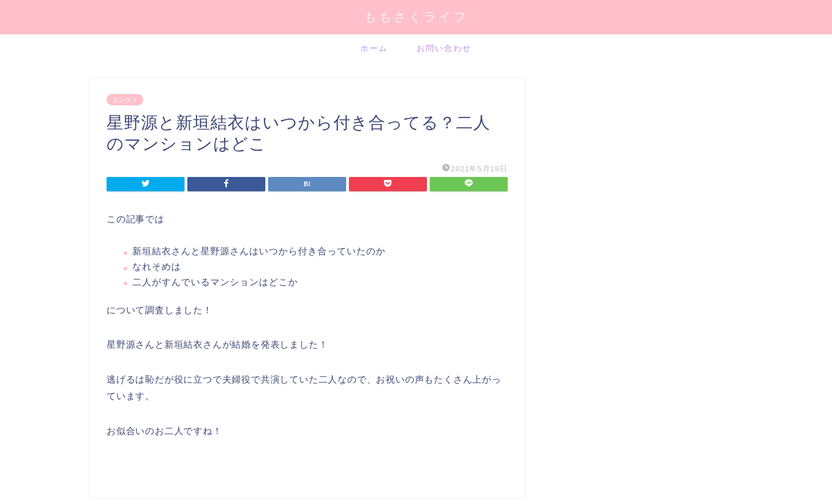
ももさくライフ (416, 16)
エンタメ (125, 100)
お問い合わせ (444, 48)
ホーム (374, 48)
